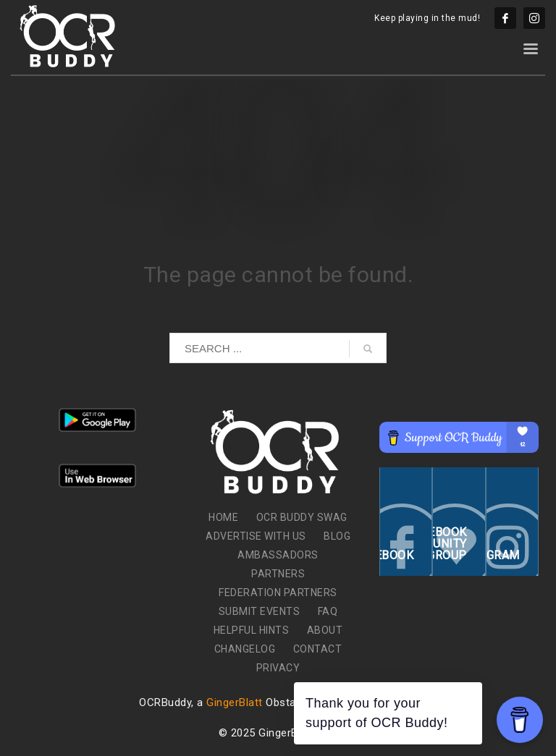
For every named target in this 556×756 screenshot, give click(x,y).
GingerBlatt (235, 702)
